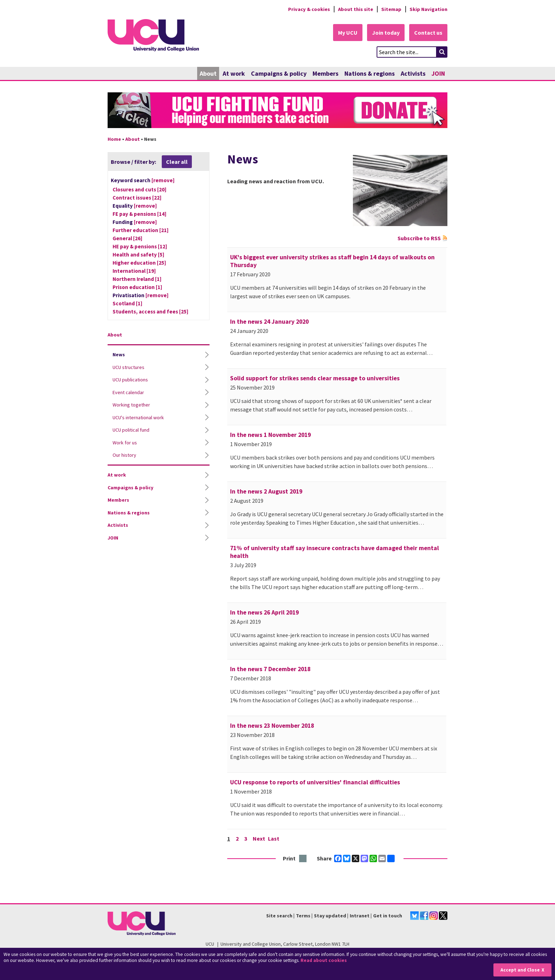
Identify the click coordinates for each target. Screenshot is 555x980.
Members (325, 73)
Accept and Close (520, 970)
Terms (303, 916)
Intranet (360, 916)
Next (259, 838)
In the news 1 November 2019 (270, 435)
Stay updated (330, 916)
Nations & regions (370, 73)
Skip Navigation (428, 9)
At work (234, 73)
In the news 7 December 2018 (270, 669)
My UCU (348, 33)
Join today (386, 33)
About (208, 73)
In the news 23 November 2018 (272, 726)
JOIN (438, 73)
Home (114, 139)
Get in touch (388, 916)
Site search (279, 916)
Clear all (177, 162)
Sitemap (391, 9)
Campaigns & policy (279, 73)
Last (274, 838)
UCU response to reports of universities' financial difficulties (315, 782)
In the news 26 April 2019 (264, 612)
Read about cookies (324, 960)
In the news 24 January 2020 (269, 322)
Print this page (303, 859)
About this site (356, 9)
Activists (413, 73)
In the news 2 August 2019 (266, 491)
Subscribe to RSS (419, 238)
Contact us (428, 33)
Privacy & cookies (309, 9)
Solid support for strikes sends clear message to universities (315, 378)
